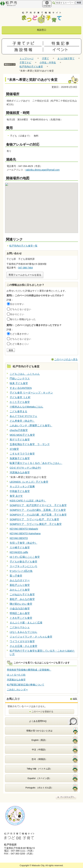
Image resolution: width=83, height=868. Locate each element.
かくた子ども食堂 (20, 402)
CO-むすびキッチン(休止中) (25, 468)
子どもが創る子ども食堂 (23, 562)
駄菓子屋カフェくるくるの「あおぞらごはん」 (36, 463)
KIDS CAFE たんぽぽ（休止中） (28, 501)
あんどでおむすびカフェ (23, 416)
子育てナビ (25, 63)
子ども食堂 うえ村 (20, 397)
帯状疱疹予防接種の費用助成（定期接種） (29, 670)
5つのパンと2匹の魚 (21, 571)
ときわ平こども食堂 (21, 618)
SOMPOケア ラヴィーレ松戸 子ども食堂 (34, 519)
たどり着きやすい (19, 334)
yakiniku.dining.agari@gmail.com (43, 170)
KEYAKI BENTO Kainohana (25, 533)
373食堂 (14, 449)
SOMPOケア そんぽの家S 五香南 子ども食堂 (38, 510)
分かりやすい (17, 304)
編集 (75, 699)
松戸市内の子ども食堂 (31, 67)
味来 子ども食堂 (19, 383)
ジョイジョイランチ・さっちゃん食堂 (31, 637)
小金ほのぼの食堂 (20, 608)
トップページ (27, 58)
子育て (45, 58)
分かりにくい (17, 314)
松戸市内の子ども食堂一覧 (23, 246)
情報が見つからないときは (39, 731)
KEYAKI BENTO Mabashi (24, 529)
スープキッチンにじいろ (23, 566)
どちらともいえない (21, 309)
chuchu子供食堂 (19, 430)
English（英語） (39, 740)
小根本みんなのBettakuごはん (26, 407)
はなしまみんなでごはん (23, 632)
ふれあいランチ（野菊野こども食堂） (31, 425)
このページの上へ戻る (66, 359)
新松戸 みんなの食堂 (22, 599)
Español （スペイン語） (39, 778)
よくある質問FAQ (38, 721)
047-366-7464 (25, 268)
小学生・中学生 (48, 63)
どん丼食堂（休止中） (22, 421)
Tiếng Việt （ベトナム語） (39, 769)
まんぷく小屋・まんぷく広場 (26, 623)
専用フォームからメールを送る (25, 275)
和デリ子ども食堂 (20, 440)
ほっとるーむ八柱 (16, 675)
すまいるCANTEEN (21, 388)
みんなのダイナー (20, 580)
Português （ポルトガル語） (39, 788)
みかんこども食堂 (20, 590)
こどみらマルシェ (20, 627)
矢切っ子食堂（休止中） (23, 543)
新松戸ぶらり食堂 (20, 585)
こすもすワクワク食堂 (22, 454)
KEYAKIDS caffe (19, 552)
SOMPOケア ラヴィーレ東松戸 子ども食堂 (36, 524)
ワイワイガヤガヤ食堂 (22, 641)
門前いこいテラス (20, 379)
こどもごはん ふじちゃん (25, 374)
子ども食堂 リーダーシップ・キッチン (31, 393)
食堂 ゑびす (16, 496)
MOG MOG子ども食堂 (22, 435)
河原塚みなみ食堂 (20, 472)
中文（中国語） (39, 750)
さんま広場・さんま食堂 (23, 646)
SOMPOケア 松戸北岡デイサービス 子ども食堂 (38, 505)
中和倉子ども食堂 (20, 491)
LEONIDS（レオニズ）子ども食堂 (29, 482)
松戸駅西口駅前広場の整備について (26, 685)
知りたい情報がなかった (23, 319)
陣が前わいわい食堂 (21, 604)
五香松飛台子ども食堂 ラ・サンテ (30, 444)
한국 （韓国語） (39, 759)
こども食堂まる (18, 411)
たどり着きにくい (19, 344)
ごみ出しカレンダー (17, 690)
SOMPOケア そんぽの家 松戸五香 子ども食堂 (38, 515)
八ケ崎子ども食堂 (20, 547)
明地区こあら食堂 (20, 613)
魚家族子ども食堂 (20, 458)
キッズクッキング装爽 (22, 486)
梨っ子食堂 (16, 576)
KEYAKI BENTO (19, 538)
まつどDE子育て (66, 58)
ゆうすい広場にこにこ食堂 (25, 557)
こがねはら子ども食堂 (22, 594)
